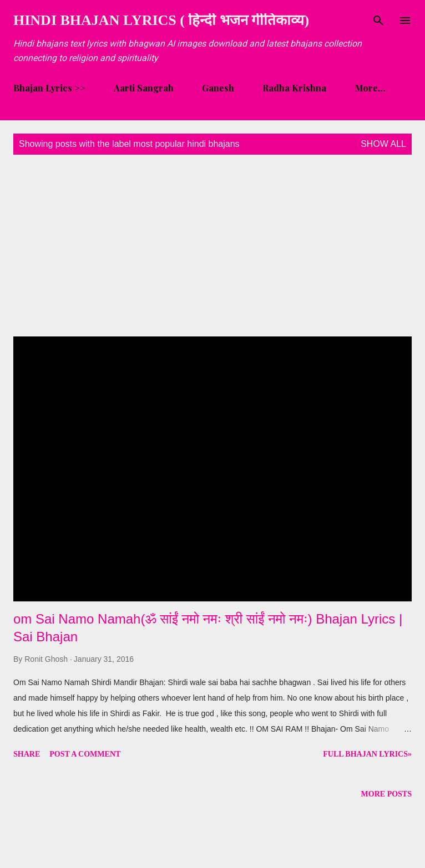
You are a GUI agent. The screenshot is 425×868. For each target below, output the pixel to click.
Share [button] (27, 754)
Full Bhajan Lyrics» (367, 754)
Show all (383, 144)
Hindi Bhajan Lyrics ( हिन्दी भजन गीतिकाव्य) (161, 20)
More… (370, 88)
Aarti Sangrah (144, 88)
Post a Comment (85, 754)
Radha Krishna (294, 88)
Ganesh (218, 88)
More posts (386, 794)
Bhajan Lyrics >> (49, 88)
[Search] (378, 20)
